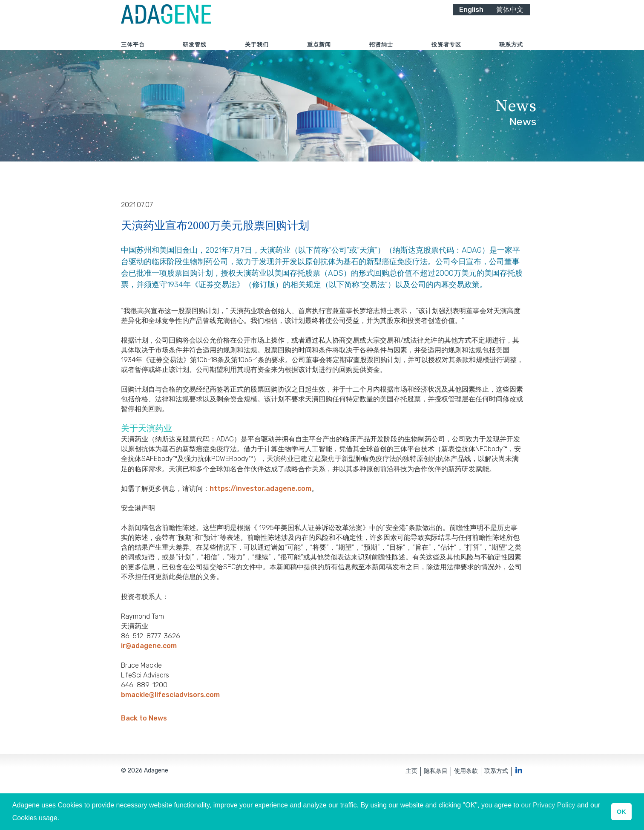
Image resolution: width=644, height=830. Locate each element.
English (471, 20)
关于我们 (257, 55)
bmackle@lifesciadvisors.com (170, 728)
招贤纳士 (381, 55)
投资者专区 (446, 55)
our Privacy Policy (548, 805)
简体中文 (510, 20)
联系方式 (511, 55)
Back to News (144, 752)
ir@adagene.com (149, 679)
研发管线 (195, 55)
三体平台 (133, 55)
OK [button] (621, 812)
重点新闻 (319, 55)
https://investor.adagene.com (260, 522)
